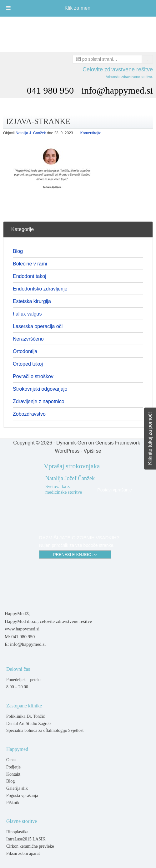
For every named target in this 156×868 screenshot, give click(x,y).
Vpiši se (93, 451)
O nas (11, 760)
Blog (18, 251)
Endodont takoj (30, 276)
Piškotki (13, 803)
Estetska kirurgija (32, 301)
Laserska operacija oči (38, 326)
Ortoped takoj (28, 364)
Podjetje (13, 767)
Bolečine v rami (30, 264)
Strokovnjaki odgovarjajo (40, 389)
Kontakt (13, 774)
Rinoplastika (17, 832)
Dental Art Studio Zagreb (28, 724)
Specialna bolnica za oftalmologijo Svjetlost (45, 730)
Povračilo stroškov (33, 376)
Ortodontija (25, 351)
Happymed (78, 34)
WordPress (67, 451)
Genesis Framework (118, 443)
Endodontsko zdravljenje (40, 289)
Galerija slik (17, 788)
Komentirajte (91, 133)
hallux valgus (27, 314)
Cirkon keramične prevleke (30, 846)
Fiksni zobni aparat (23, 853)
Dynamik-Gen (72, 443)
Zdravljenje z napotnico (39, 401)
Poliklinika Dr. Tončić (26, 716)
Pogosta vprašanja (22, 796)
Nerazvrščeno (28, 339)
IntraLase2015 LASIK (26, 839)
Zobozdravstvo (29, 414)
